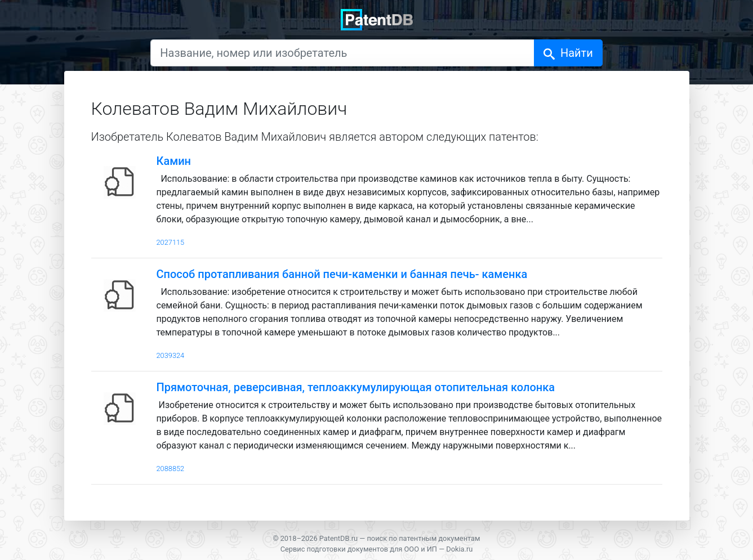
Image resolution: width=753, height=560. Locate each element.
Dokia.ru (459, 549)
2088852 (171, 469)
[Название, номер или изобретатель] (342, 53)
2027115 (171, 242)
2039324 (171, 355)
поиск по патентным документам (423, 538)
